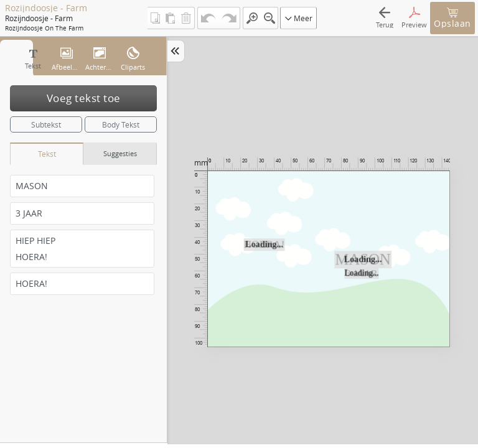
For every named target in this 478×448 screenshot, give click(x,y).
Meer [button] (299, 18)
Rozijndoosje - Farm (46, 8)
